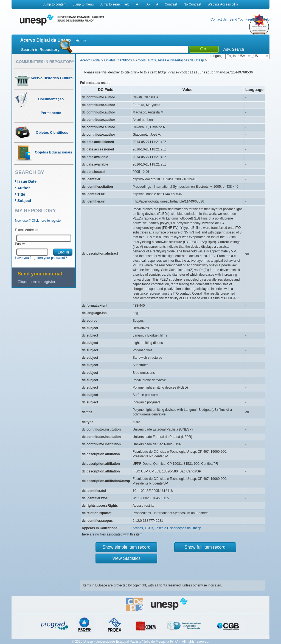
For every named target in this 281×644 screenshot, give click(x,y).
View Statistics (126, 558)
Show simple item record (126, 547)
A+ (138, 4)
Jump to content (54, 4)
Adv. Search (234, 49)
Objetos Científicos (118, 60)
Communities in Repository (45, 62)
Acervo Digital (90, 60)
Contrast (171, 4)
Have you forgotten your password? (41, 258)
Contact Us (219, 19)
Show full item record (205, 547)
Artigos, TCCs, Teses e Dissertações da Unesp (170, 60)
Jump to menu (83, 4)
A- (148, 4)
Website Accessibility (223, 4)
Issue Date (27, 181)
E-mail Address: (27, 230)
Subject (24, 201)
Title (21, 194)
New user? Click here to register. (39, 221)
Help (266, 19)
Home (81, 41)
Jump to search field (115, 4)
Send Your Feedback (245, 19)
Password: (23, 244)
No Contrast (192, 4)
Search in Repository (40, 50)
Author (24, 188)
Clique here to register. (37, 282)
